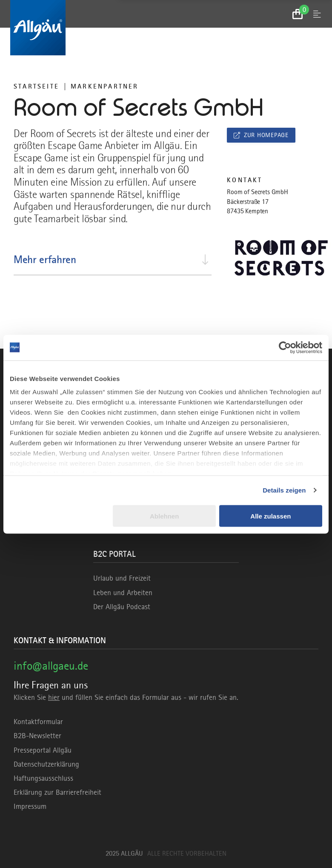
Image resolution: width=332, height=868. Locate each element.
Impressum (30, 806)
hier (54, 697)
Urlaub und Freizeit (122, 578)
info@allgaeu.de (51, 666)
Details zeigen (284, 490)
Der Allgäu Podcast (122, 607)
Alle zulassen (270, 516)
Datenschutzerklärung (46, 764)
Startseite (36, 86)
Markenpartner (105, 86)
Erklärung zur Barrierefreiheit (57, 792)
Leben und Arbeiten (123, 593)
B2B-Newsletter (37, 736)
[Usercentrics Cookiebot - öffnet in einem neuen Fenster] (285, 347)
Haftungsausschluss (43, 778)
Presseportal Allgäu (43, 750)
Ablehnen (164, 516)
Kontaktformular (38, 722)
